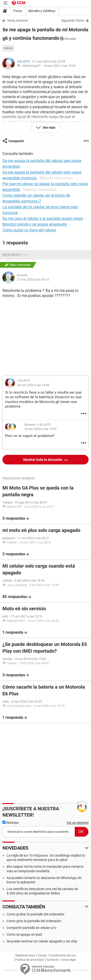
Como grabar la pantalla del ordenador (36, 914)
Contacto (53, 960)
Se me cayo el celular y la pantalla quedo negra (43, 218)
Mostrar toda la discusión (43, 460)
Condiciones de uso (63, 955)
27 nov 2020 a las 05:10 (33, 279)
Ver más (49, 128)
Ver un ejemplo (78, 823)
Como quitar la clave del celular (29, 230)
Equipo (42, 955)
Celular (8, 48)
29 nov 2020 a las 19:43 (41, 429)
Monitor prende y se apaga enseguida (35, 224)
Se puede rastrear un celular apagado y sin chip (42, 941)
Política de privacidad (29, 960)
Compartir (16, 141)
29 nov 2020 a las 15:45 (33, 385)
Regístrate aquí (25, 955)
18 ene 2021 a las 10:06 (59, 66)
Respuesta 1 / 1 (15, 255)
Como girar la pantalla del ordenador (34, 921)
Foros (18, 11)
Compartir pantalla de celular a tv (31, 928)
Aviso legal (69, 960)
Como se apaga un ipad (24, 934)
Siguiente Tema (73, 20)
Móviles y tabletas (42, 11)
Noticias (11, 823)
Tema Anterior (18, 20)
